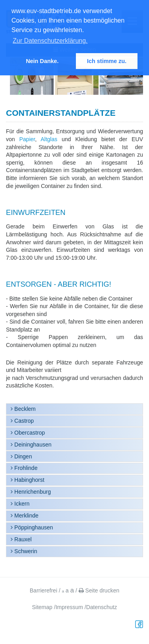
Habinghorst (28, 480)
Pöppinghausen (33, 527)
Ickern (21, 504)
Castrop (23, 421)
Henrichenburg (32, 492)
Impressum (69, 607)
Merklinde (26, 516)
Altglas (49, 139)
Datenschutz (102, 607)
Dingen (22, 456)
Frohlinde (25, 468)
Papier (27, 139)
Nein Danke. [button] (42, 61)
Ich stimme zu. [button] (107, 61)
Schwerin (25, 551)
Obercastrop (29, 433)
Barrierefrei (44, 590)
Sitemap (42, 607)
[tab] (74, 409)
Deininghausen (32, 445)
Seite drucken (99, 590)
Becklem (24, 409)
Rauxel (22, 539)
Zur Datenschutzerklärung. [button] (50, 41)
